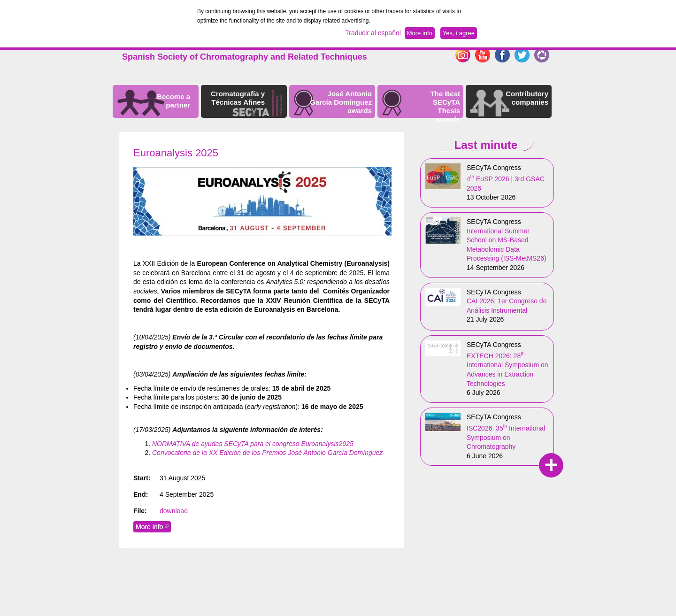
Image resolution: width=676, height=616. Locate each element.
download (174, 511)
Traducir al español (373, 33)
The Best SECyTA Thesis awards (445, 106)
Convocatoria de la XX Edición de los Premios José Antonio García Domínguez (267, 453)
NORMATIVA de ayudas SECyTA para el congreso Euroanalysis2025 (253, 444)
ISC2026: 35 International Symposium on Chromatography (506, 437)
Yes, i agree (459, 33)
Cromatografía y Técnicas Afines (238, 98)
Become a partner (173, 101)
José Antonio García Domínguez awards (341, 102)
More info (153, 527)
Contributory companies (527, 98)
